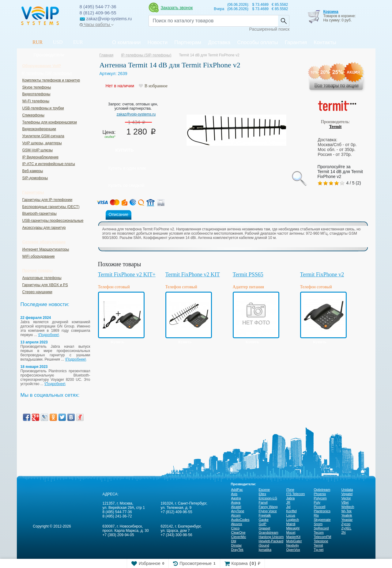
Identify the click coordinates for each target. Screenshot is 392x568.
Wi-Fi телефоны (36, 101)
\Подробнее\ (49, 335)
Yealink (347, 515)
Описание (119, 214)
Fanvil (263, 502)
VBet (345, 502)
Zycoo (346, 524)
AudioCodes (240, 520)
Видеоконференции (39, 129)
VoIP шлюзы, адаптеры (42, 143)
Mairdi (291, 524)
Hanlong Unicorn (271, 537)
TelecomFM (323, 537)
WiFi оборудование (39, 256)
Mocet (291, 532)
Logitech (293, 520)
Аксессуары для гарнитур (44, 228)
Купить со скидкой (126, 185)
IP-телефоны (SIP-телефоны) (47, 73)
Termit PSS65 (248, 275)
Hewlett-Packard (271, 541)
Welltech (348, 507)
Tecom (319, 532)
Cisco (236, 528)
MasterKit (293, 537)
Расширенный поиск (269, 29)
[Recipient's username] (213, 21)
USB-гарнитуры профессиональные (53, 221)
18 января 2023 (34, 367)
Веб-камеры (33, 171)
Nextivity (293, 545)
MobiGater (294, 541)
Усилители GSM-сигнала (43, 136)
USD (58, 42)
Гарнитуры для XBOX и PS (45, 285)
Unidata (347, 490)
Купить (125, 150)
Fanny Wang (268, 507)
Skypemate (322, 520)
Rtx (317, 515)
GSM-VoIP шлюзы (38, 150)
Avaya (236, 502)
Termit (335, 127)
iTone (290, 490)
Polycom (320, 498)
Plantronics (322, 511)
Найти (284, 21)
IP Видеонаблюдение (41, 157)
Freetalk (265, 515)
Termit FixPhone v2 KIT (193, 275)
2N (344, 532)
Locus (291, 515)
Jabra (291, 498)
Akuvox (237, 524)
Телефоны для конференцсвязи (50, 122)
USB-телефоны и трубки (43, 108)
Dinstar (237, 545)
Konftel (292, 511)
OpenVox (293, 550)
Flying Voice (268, 511)
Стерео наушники (37, 292)
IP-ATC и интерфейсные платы (49, 164)
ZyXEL (347, 528)
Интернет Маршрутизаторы (46, 249)
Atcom (236, 515)
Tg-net (319, 550)
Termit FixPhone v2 (322, 275)
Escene (264, 490)
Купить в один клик (127, 168)
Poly (317, 502)
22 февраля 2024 (36, 318)
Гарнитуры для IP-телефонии (47, 200)
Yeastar (347, 520)
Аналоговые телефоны (42, 278)
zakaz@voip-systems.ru (136, 114)
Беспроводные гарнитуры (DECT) (51, 207)
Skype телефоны (37, 87)
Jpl (288, 507)
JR (288, 502)
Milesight (293, 528)
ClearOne (238, 532)
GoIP (263, 524)
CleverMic (239, 537)
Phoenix (320, 494)
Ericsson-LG (268, 498)
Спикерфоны (33, 115)
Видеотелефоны (36, 94)
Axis (234, 494)
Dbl (234, 541)
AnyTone (238, 511)
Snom (318, 524)
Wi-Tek (347, 511)
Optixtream (322, 490)
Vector (346, 498)
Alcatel (236, 507)
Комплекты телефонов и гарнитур (51, 80)
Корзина (331, 12)
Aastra (236, 498)
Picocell (320, 507)
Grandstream (269, 532)
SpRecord (321, 528)
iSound (264, 545)
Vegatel (347, 494)
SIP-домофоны (35, 178)
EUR (78, 42)
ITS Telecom (296, 494)
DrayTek (237, 550)
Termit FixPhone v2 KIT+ (127, 275)
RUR (38, 42)
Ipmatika (265, 550)
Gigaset (265, 528)
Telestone (321, 541)
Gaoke (264, 520)
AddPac (237, 490)
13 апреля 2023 (34, 342)
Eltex (262, 494)
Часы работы (97, 25)
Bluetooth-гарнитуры (40, 214)
